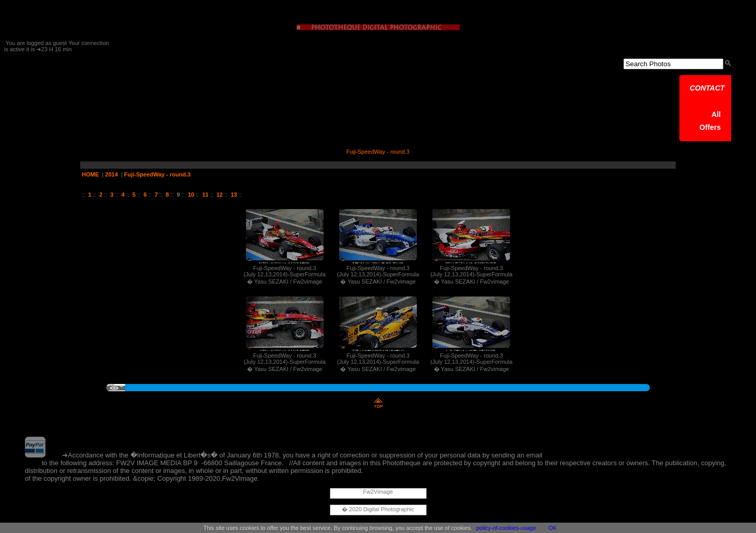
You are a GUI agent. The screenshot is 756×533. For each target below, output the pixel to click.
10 (191, 195)
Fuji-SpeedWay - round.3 (158, 174)
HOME (90, 174)
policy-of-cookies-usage (506, 528)
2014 (111, 174)
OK (553, 528)
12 (220, 195)
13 (234, 195)
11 (205, 195)
